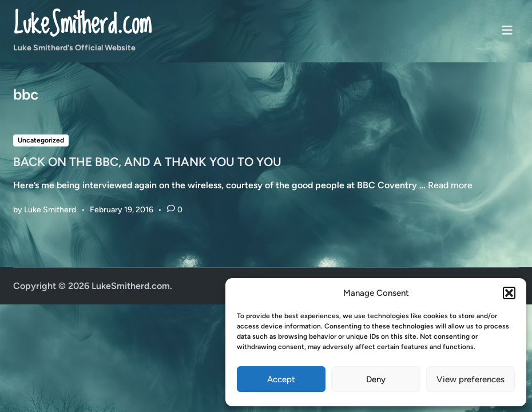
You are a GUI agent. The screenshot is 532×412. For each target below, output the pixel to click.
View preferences (471, 379)
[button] (509, 293)
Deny (376, 379)
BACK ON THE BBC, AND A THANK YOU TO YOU (147, 162)
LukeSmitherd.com (82, 25)
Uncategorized (41, 140)
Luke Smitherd (50, 210)
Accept (281, 379)
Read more (450, 185)
